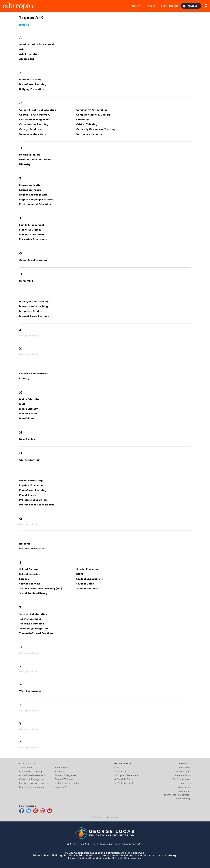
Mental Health (28, 414)
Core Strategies (182, 772)
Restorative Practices (32, 549)
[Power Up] (191, 6)
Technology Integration (34, 629)
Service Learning (30, 584)
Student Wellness (87, 589)
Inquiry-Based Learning (34, 302)
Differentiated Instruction (35, 160)
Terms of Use (112, 817)
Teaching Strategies (32, 624)
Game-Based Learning (33, 260)
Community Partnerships (92, 110)
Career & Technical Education (38, 110)
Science (24, 579)
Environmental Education (35, 205)
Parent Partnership (31, 481)
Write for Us (184, 787)
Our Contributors (182, 779)
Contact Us (185, 791)
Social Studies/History (33, 594)
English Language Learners (36, 200)
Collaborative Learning (34, 125)
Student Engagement (89, 579)
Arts (22, 49)
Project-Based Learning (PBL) (37, 505)
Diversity (25, 165)
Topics (135, 6)
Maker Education (30, 399)
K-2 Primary (120, 772)
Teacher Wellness (30, 619)
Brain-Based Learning (33, 85)
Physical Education (31, 486)
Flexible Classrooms (32, 235)
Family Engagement (32, 225)
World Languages (30, 691)
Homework (26, 281)
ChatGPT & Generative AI (35, 115)
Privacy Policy (98, 817)
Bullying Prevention (32, 89)
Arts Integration (29, 54)
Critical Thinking (87, 125)
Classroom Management (34, 120)
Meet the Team (183, 776)
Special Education (88, 569)
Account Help (183, 799)
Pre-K (117, 768)
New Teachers (28, 439)
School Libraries (29, 574)
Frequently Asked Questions (176, 795)
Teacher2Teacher (169, 6)
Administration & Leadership (37, 45)
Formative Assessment (33, 240)
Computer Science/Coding (93, 115)
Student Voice (85, 584)
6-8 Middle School (124, 779)
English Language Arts (33, 195)
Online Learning (29, 460)
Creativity (83, 120)
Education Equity (30, 185)
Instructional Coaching (34, 307)
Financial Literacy (30, 230)
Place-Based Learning (33, 490)
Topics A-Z (60, 787)
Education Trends (30, 190)
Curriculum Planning (89, 134)
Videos (151, 6)
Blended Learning (30, 80)
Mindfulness (27, 419)
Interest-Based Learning (34, 316)
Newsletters (184, 783)
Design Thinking (30, 155)
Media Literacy (29, 409)
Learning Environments (34, 374)
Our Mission (184, 768)
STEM (80, 574)
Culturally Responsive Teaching (96, 129)
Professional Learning (33, 500)
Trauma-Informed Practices (36, 634)
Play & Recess (28, 495)
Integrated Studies (31, 311)
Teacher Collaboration (33, 614)
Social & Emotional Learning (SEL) (41, 589)
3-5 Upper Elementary (126, 776)
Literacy (24, 379)
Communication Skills (33, 134)
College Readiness (31, 129)
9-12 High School (124, 783)
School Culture (29, 569)
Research (25, 544)
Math (22, 404)
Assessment (27, 59)
